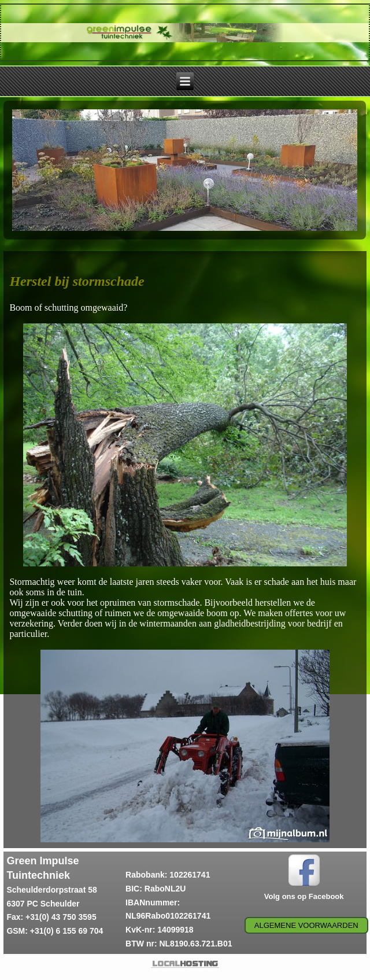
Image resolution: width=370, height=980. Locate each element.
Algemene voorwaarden (306, 925)
